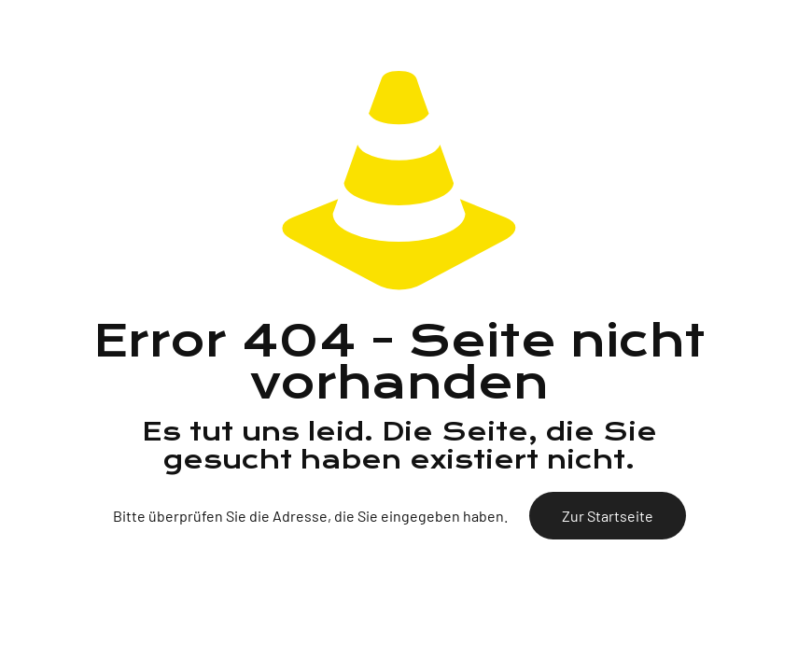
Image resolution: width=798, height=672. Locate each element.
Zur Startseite (608, 516)
